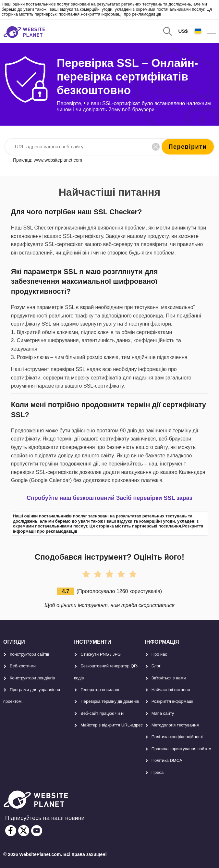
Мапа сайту (163, 713)
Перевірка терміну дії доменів (110, 701)
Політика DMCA (167, 760)
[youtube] (37, 831)
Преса (158, 772)
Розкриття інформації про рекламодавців (121, 14)
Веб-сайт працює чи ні (102, 713)
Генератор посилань (100, 690)
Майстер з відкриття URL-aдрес (112, 725)
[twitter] (24, 831)
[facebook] (11, 831)
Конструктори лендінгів (32, 678)
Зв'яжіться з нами (169, 678)
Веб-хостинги (23, 666)
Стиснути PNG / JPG (101, 654)
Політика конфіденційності (177, 737)
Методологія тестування (175, 725)
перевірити (188, 147)
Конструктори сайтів (30, 654)
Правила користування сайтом (182, 749)
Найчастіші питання (171, 690)
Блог (156, 666)
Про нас (159, 654)
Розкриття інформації (172, 701)
